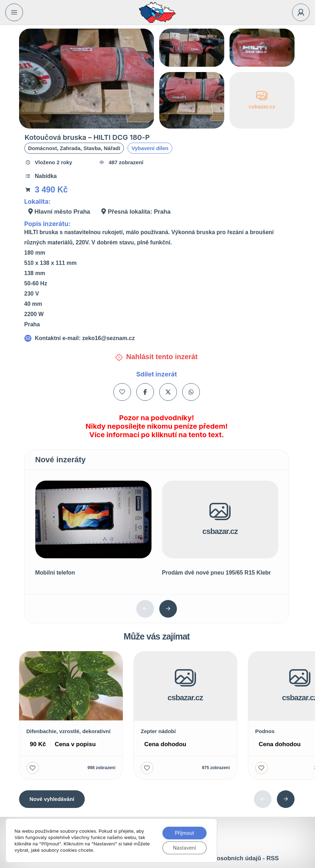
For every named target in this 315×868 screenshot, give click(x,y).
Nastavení (184, 848)
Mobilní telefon (55, 573)
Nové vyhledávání (52, 799)
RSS (272, 858)
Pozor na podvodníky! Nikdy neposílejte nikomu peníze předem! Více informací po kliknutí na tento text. (156, 426)
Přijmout (185, 833)
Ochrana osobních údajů (226, 858)
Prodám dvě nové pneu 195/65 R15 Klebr (217, 573)
